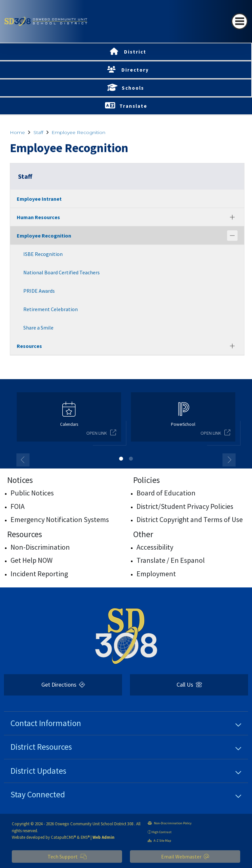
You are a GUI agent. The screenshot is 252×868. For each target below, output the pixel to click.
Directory (135, 70)
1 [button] (121, 459)
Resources (29, 346)
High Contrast (162, 832)
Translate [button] (133, 106)
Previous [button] (23, 460)
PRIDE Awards (39, 291)
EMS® (85, 837)
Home (17, 132)
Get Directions (63, 685)
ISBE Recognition (43, 254)
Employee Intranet (39, 199)
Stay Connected (38, 794)
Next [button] (229, 460)
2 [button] (131, 459)
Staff (38, 132)
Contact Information (46, 723)
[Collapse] (232, 236)
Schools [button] (133, 88)
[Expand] (232, 217)
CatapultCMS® (63, 837)
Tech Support (67, 857)
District (135, 52)
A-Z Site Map (159, 841)
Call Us (189, 685)
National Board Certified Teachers (62, 272)
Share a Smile (38, 328)
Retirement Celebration (51, 309)
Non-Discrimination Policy (170, 823)
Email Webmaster (185, 857)
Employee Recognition (78, 132)
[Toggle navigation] (240, 21)
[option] (69, 420)
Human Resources (38, 217)
